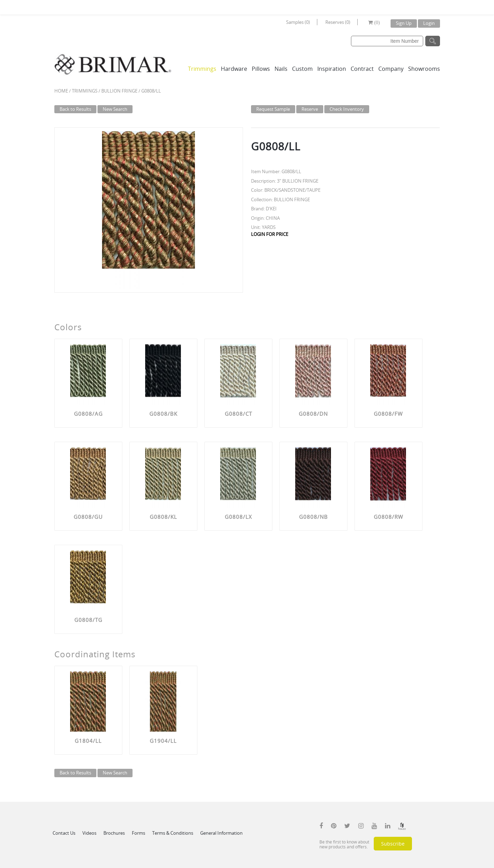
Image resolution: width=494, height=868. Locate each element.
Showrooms (424, 69)
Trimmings (202, 69)
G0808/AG (88, 414)
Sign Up (404, 23)
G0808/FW (388, 414)
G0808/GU (88, 517)
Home (61, 91)
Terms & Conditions (173, 833)
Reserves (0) (338, 22)
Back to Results (75, 109)
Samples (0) (298, 22)
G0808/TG (88, 620)
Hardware (234, 69)
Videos (89, 833)
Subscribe (393, 844)
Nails (281, 69)
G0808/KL (163, 517)
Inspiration (332, 69)
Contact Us (64, 833)
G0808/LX (238, 517)
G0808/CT (238, 414)
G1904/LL (163, 741)
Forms (138, 833)
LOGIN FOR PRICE (270, 234)
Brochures (114, 833)
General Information (221, 833)
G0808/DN (313, 414)
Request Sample (273, 109)
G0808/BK (163, 414)
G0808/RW (388, 517)
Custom (302, 69)
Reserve (310, 109)
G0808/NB (313, 517)
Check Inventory (347, 109)
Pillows (261, 69)
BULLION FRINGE (119, 91)
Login (429, 23)
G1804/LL (88, 741)
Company (391, 69)
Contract (362, 69)
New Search (115, 109)
